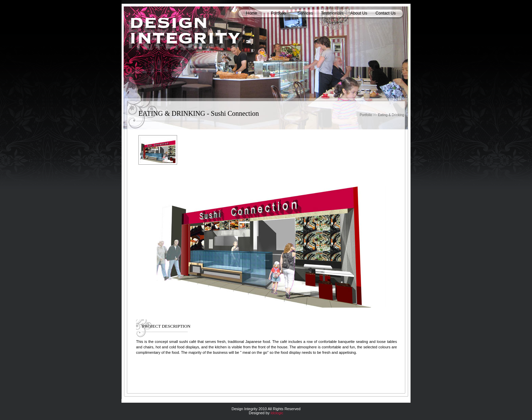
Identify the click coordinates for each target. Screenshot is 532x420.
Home (251, 13)
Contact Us (386, 13)
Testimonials (332, 13)
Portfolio (278, 13)
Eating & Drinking (391, 115)
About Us (359, 13)
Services (305, 13)
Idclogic (277, 413)
